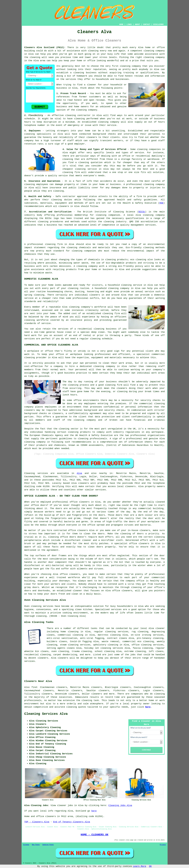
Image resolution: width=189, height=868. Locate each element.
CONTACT (147, 24)
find (34, 687)
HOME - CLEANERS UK (94, 835)
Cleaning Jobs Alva (120, 805)
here (148, 707)
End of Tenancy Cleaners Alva (72, 822)
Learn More (140, 866)
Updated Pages (48, 845)
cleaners (130, 486)
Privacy (163, 845)
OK (150, 866)
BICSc (142, 212)
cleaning (125, 66)
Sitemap (26, 845)
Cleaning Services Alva (46, 714)
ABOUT (137, 24)
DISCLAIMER (158, 24)
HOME (121, 24)
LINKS (129, 24)
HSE (161, 203)
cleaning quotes (76, 707)
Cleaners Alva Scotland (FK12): (45, 47)
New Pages (36, 845)
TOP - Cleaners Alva (37, 822)
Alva (79, 473)
